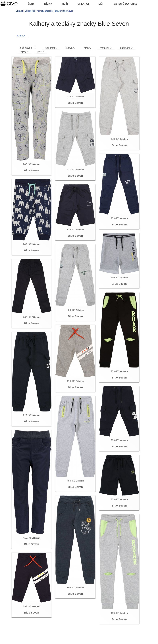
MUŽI (65, 4)
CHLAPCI (83, 4)
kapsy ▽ (24, 51)
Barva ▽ (71, 48)
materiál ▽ (106, 48)
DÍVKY (48, 4)
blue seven (26, 48)
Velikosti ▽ (51, 48)
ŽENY (31, 4)
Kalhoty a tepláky (45, 11)
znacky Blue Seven (64, 11)
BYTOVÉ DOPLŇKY (126, 4)
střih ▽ (88, 48)
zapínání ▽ (127, 48)
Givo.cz (19, 11)
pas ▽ (41, 51)
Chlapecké (30, 11)
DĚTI (101, 4)
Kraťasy (21, 36)
